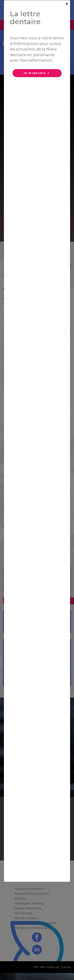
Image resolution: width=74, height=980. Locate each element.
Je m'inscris (35, 73)
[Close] (67, 4)
